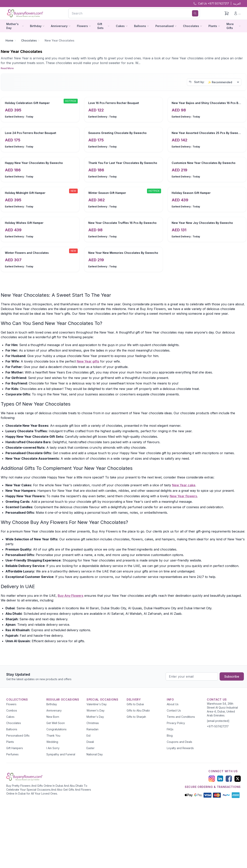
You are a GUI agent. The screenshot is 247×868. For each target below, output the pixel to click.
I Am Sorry (53, 748)
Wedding (52, 742)
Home (9, 40)
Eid (88, 736)
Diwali (90, 742)
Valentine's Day (97, 704)
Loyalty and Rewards (180, 748)
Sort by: (199, 82)
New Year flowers (183, 496)
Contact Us (174, 710)
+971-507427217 (218, 726)
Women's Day (96, 710)
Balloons (12, 729)
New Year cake (184, 485)
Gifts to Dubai (135, 704)
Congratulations (56, 729)
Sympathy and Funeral (61, 754)
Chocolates (29, 40)
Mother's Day (95, 717)
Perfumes (12, 754)
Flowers (11, 704)
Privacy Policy (176, 723)
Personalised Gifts (18, 736)
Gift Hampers (15, 748)
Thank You (53, 736)
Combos (12, 710)
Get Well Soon (56, 723)
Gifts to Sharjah (136, 717)
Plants (10, 742)
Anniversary (54, 710)
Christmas (93, 723)
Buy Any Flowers (71, 596)
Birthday (52, 704)
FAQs (170, 729)
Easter (91, 748)
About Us (173, 704)
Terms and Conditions (181, 717)
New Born (53, 717)
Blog (170, 736)
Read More (7, 68)
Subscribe (232, 676)
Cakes (10, 717)
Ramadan (92, 729)
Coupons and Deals (179, 742)
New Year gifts (88, 361)
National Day (95, 754)
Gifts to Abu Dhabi (138, 710)
